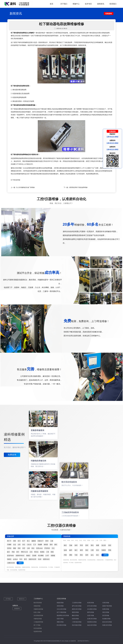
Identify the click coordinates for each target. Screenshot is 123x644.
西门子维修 (37, 625)
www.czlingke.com (66, 641)
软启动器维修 (38, 628)
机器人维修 (37, 612)
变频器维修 (37, 606)
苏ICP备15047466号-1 (83, 641)
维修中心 (76, 4)
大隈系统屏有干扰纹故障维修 (78, 187)
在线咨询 (17, 609)
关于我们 (64, 4)
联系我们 (113, 4)
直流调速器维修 (38, 615)
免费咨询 (12, 455)
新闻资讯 (101, 4)
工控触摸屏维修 (38, 622)
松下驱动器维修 (15, 180)
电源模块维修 (38, 631)
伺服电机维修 (38, 619)
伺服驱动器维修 (38, 609)
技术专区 (88, 4)
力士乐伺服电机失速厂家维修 (25, 187)
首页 (52, 4)
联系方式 (22, 599)
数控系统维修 (38, 603)
